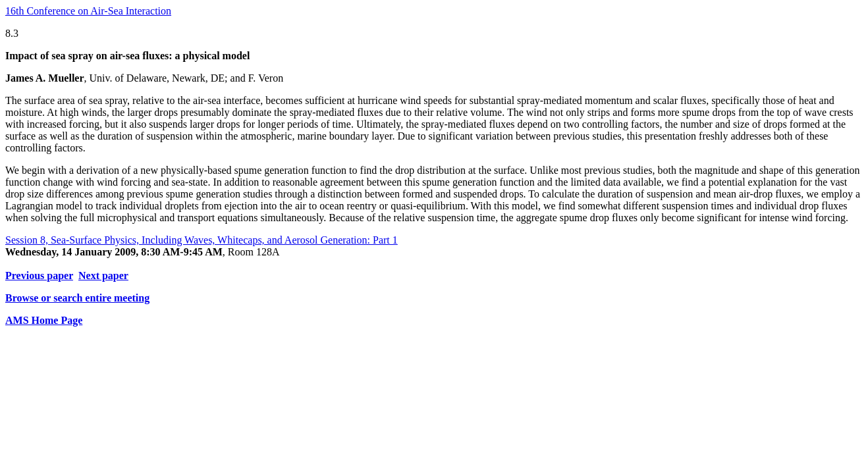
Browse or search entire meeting (77, 298)
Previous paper (39, 276)
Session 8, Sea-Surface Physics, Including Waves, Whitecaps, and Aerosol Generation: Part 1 (202, 240)
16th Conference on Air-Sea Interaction (88, 11)
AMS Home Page (44, 320)
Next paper (103, 276)
